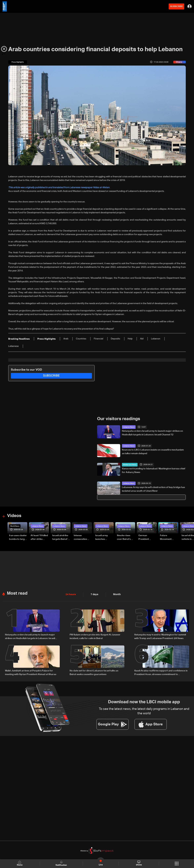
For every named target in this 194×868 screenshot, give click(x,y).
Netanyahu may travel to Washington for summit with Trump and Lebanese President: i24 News (160, 636)
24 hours (70, 594)
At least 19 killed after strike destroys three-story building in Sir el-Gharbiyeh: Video (40, 538)
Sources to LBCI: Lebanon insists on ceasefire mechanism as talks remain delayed (153, 451)
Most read (17, 593)
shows (139, 863)
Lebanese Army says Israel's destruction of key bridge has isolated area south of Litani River (153, 489)
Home (20, 863)
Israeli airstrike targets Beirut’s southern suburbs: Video (61, 538)
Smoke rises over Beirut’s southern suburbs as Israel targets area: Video (124, 538)
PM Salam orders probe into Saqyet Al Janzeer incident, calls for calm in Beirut (95, 636)
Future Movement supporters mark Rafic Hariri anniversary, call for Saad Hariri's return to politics (169, 538)
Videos (14, 516)
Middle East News (130, 465)
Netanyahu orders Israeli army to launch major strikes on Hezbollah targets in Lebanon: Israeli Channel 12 (152, 433)
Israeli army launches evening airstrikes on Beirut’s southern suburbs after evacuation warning (103, 538)
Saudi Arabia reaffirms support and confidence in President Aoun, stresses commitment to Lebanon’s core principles (161, 672)
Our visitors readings (119, 419)
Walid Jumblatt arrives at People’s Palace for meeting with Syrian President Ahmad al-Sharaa (31, 672)
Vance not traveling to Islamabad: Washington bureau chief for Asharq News (154, 470)
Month (116, 594)
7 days (94, 594)
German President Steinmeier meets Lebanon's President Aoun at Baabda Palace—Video (147, 538)
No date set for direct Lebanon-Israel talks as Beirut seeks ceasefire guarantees (94, 672)
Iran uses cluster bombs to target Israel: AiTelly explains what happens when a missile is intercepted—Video (18, 538)
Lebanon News (129, 427)
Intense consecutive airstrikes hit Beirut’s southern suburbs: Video (82, 538)
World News (15, 526)
